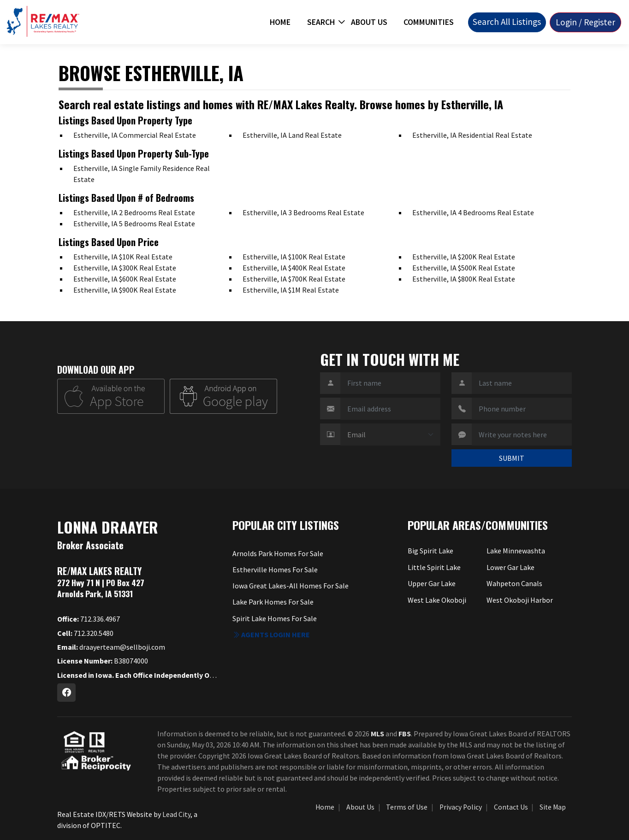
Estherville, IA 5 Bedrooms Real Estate (134, 223)
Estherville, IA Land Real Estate (292, 135)
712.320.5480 (85, 633)
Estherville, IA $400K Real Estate (294, 268)
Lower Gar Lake (510, 567)
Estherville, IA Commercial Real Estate (135, 135)
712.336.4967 (89, 619)
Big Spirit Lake (430, 551)
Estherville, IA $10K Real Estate (123, 257)
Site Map (553, 807)
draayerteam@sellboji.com (111, 647)
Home (280, 22)
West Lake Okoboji (437, 600)
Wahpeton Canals (514, 583)
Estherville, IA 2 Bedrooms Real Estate (134, 212)
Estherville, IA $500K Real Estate (464, 268)
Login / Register (585, 22)
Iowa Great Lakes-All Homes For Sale (291, 586)
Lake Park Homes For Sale (273, 602)
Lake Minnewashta (516, 551)
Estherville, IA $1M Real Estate (291, 290)
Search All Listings (507, 22)
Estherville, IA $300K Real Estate (125, 268)
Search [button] (321, 22)
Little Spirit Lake (434, 567)
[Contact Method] (390, 435)
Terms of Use (407, 807)
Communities (429, 22)
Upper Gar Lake (432, 583)
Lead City (176, 814)
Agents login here (271, 634)
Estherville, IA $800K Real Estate (464, 279)
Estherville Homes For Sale (275, 570)
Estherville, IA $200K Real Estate (464, 257)
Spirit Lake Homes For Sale (275, 618)
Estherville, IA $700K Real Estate (294, 279)
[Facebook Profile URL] (66, 693)
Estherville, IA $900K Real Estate (125, 290)
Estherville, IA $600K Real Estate (125, 279)
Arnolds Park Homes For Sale (278, 553)
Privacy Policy (461, 807)
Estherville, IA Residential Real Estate (472, 135)
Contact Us (511, 807)
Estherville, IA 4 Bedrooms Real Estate (473, 212)
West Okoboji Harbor (520, 600)
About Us (369, 22)
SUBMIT (512, 458)
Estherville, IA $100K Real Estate (294, 257)
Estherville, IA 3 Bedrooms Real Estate (303, 212)
